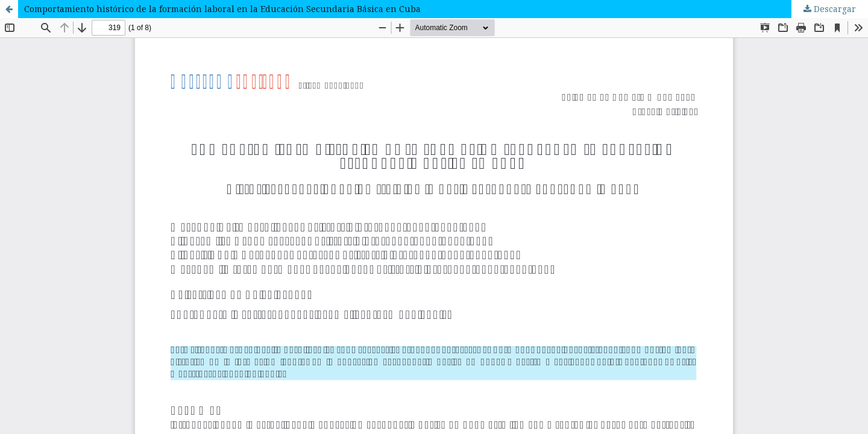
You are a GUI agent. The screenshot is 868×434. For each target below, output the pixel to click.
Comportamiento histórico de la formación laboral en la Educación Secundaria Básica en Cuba (222, 9)
